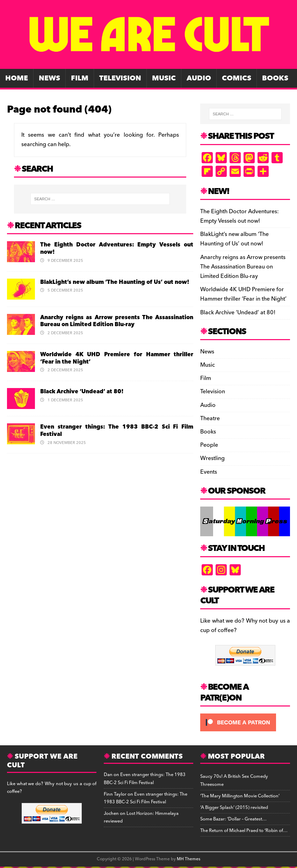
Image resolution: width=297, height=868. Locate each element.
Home (17, 78)
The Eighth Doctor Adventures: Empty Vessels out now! (117, 248)
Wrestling (212, 458)
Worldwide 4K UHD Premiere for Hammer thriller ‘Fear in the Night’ (117, 358)
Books (275, 78)
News (49, 78)
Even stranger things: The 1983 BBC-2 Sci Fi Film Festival (117, 431)
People (209, 445)
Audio (199, 78)
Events (209, 472)
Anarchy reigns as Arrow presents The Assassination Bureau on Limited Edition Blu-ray (117, 321)
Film (80, 78)
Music (164, 78)
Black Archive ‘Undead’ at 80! (82, 392)
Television (120, 78)
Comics (237, 78)
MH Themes (189, 859)
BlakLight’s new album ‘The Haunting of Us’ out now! (115, 282)
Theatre (210, 418)
